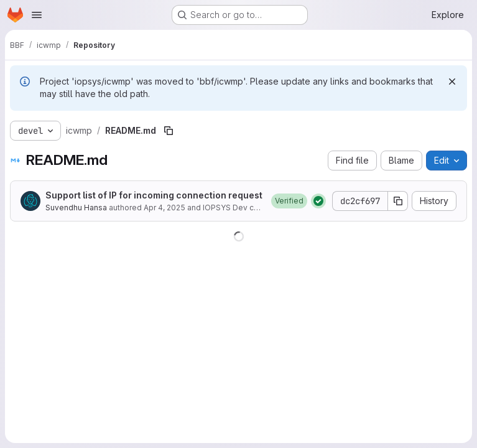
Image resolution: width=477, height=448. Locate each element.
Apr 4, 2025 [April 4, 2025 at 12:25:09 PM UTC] (164, 208)
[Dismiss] (452, 82)
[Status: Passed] (318, 201)
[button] (289, 201)
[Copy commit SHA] (398, 201)
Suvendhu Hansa (76, 208)
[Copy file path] (169, 131)
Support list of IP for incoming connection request (154, 195)
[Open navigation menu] (37, 15)
